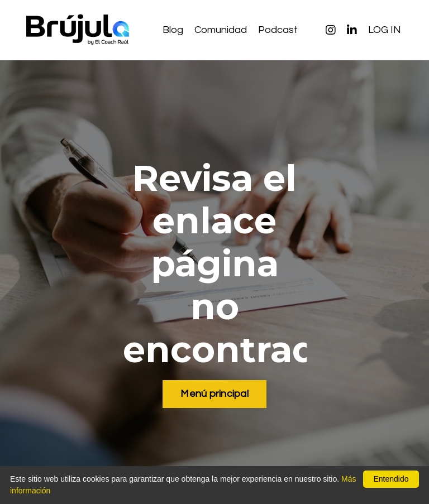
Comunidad (221, 30)
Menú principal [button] (214, 394)
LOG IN (385, 30)
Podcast (278, 30)
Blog (173, 30)
